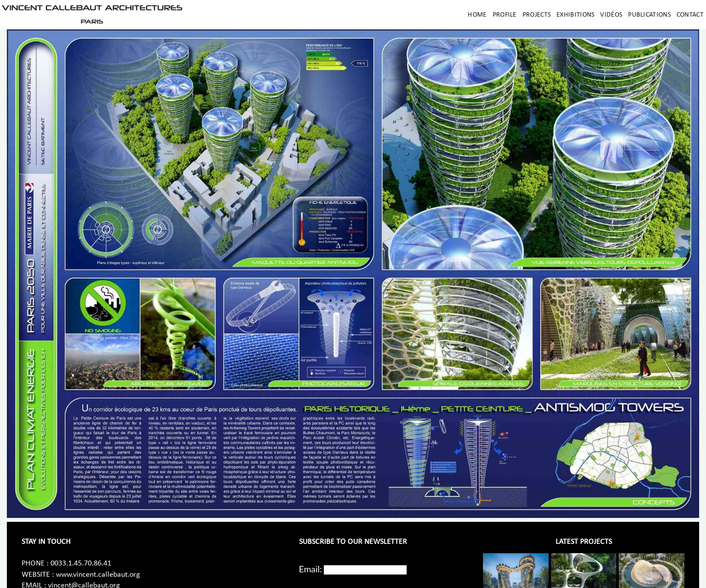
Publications (649, 15)
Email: (311, 569)
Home (477, 15)
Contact (690, 15)
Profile (505, 15)
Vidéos (611, 15)
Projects (537, 15)
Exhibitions (575, 15)
